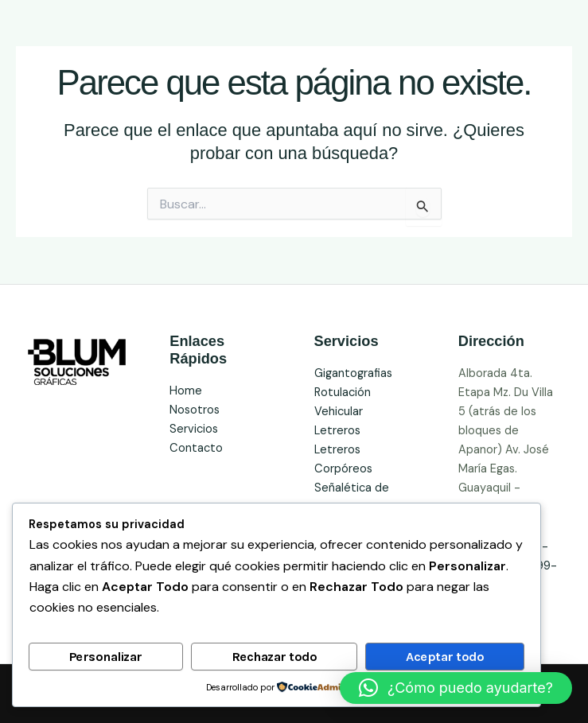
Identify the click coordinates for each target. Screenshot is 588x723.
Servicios (194, 429)
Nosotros (195, 410)
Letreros (337, 431)
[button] (456, 688)
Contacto (196, 448)
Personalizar (106, 657)
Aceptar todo (445, 657)
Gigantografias (353, 373)
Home (186, 391)
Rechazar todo (275, 657)
